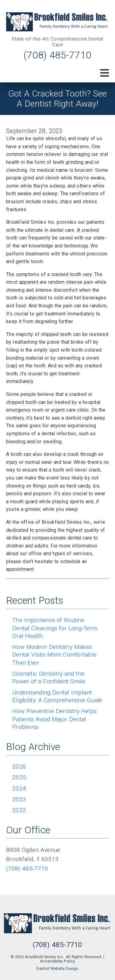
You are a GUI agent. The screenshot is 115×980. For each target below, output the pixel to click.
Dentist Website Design (57, 969)
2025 (19, 777)
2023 (19, 799)
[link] (57, 22)
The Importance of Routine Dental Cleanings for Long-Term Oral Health (55, 628)
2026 (19, 767)
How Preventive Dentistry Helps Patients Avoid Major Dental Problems (54, 719)
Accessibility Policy (57, 961)
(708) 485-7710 (57, 55)
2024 (19, 788)
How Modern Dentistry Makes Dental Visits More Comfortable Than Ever (54, 655)
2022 (19, 810)
